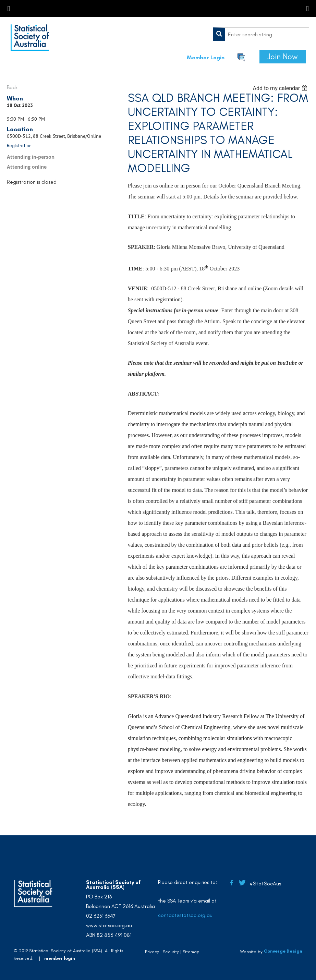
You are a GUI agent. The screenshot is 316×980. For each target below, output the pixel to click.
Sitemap (191, 952)
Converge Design (283, 951)
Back (12, 87)
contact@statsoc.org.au (185, 915)
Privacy (152, 952)
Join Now (283, 57)
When (15, 98)
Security (171, 952)
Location (20, 129)
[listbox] (281, 88)
